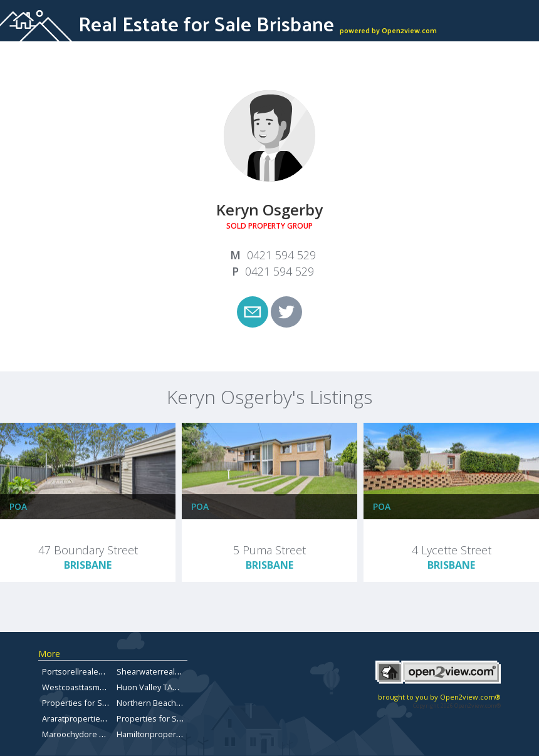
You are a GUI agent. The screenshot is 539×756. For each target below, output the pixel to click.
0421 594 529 (281, 255)
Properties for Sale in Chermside (104, 703)
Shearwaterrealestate (158, 671)
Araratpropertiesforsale (87, 718)
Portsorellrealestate (80, 671)
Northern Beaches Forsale (166, 703)
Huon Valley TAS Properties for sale (183, 687)
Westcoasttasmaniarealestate (98, 687)
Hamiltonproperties (153, 734)
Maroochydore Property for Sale (102, 734)
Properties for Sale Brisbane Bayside (186, 718)
